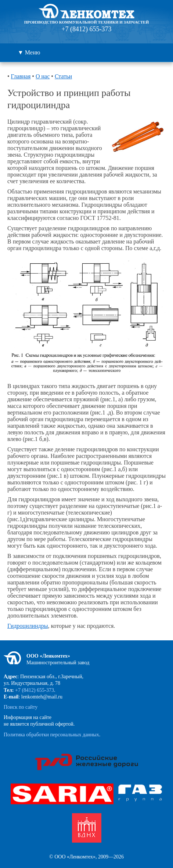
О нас (43, 76)
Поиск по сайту (21, 707)
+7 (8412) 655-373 (86, 29)
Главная (21, 76)
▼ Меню (29, 52)
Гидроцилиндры (28, 626)
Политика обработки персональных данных (51, 735)
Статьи (63, 76)
